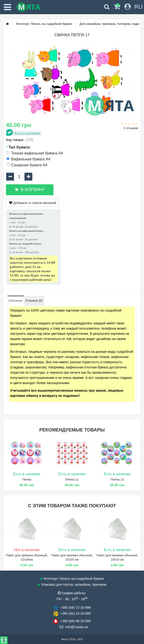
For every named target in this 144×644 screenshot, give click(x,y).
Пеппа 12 (117, 479)
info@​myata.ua (77, 627)
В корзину (30, 190)
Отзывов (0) (34, 301)
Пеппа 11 (72, 479)
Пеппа (27, 479)
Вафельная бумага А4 (28, 159)
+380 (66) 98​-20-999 (76, 621)
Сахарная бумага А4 (27, 165)
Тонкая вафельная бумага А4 (35, 153)
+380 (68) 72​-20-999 (76, 608)
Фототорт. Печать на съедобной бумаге (44, 24)
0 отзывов (131, 128)
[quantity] (19, 177)
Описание (15, 301)
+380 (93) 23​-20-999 (76, 613)
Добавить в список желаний (33, 203)
